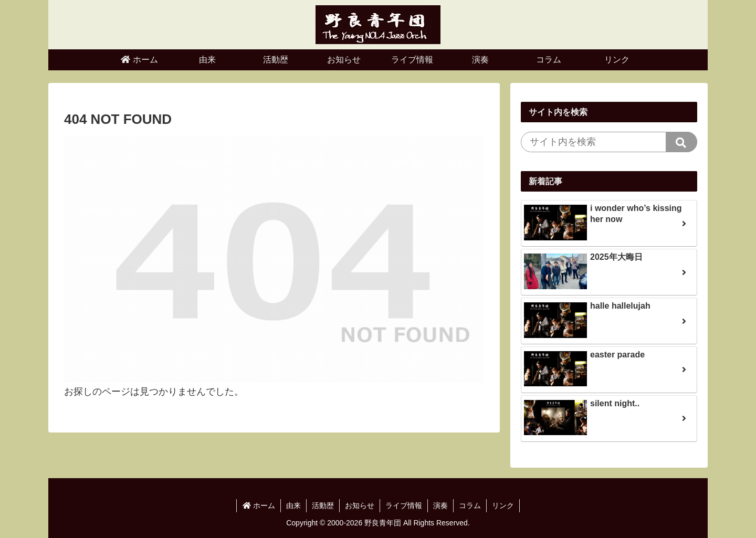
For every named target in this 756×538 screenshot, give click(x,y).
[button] (681, 142)
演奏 (440, 505)
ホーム (259, 505)
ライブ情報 (404, 505)
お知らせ (360, 505)
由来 (293, 505)
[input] (609, 142)
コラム (470, 505)
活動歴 (323, 505)
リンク (503, 505)
